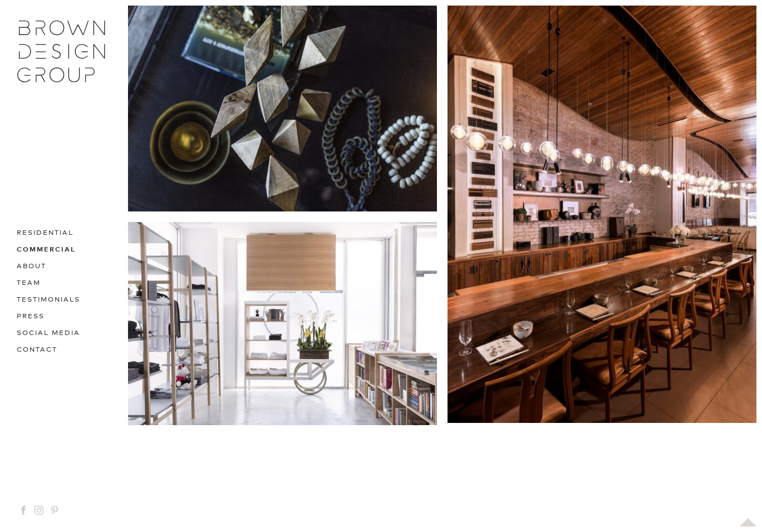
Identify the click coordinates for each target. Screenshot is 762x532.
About (31, 265)
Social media (48, 332)
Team (29, 282)
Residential (45, 232)
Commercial (46, 248)
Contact (37, 349)
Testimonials (48, 299)
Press (31, 315)
